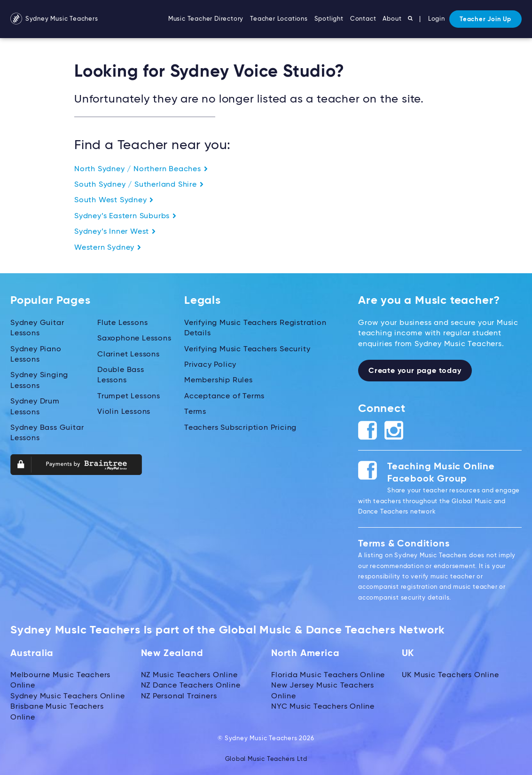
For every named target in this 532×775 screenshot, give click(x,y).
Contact (363, 19)
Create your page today (415, 371)
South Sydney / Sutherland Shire (139, 185)
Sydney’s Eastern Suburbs (125, 216)
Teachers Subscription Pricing (240, 427)
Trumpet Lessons (129, 396)
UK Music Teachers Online (450, 675)
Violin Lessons (124, 412)
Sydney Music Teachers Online (67, 696)
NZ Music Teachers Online (189, 675)
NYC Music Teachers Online (323, 707)
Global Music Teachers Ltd (266, 759)
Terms (195, 412)
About (392, 19)
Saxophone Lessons (134, 339)
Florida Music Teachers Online (328, 675)
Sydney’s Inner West (115, 232)
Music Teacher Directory (206, 19)
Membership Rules (219, 380)
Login (437, 19)
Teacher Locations (279, 19)
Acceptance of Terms (224, 396)
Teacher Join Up (485, 20)
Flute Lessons (122, 323)
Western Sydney (108, 248)
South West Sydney (114, 200)
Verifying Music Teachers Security (247, 349)
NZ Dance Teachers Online (191, 686)
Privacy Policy (210, 365)
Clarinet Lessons (129, 355)
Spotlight (329, 19)
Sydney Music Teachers (54, 19)
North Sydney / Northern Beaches (141, 169)
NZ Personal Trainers (179, 696)
